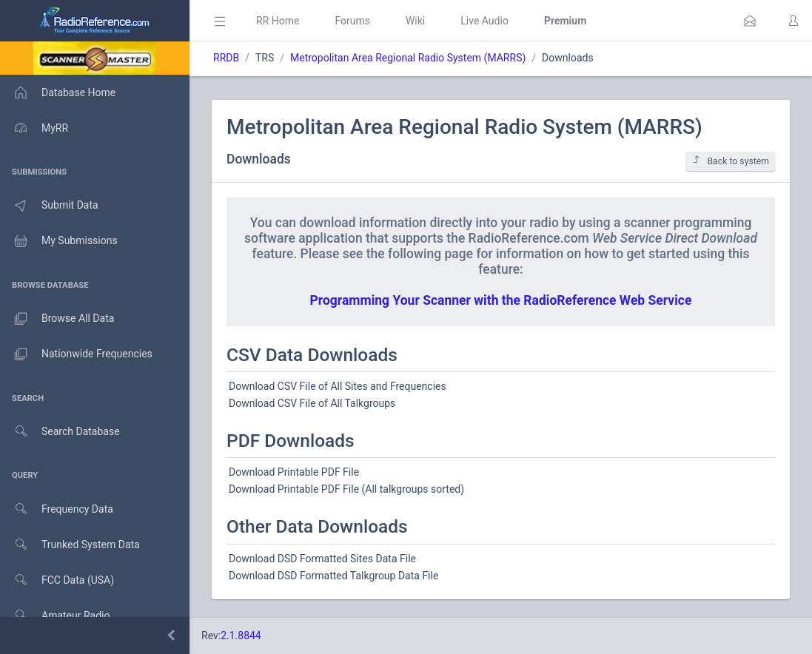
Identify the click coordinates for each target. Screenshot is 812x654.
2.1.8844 (241, 636)
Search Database (60, 432)
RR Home (278, 21)
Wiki (415, 21)
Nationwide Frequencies (76, 354)
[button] (750, 21)
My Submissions (59, 241)
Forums (352, 21)
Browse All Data (57, 319)
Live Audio (484, 21)
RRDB (226, 58)
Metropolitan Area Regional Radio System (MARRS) (408, 58)
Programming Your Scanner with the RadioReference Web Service (501, 300)
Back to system (731, 161)
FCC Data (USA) (57, 580)
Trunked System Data (70, 545)
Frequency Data (57, 509)
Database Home (58, 92)
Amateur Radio (55, 616)
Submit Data (49, 206)
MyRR (34, 128)
